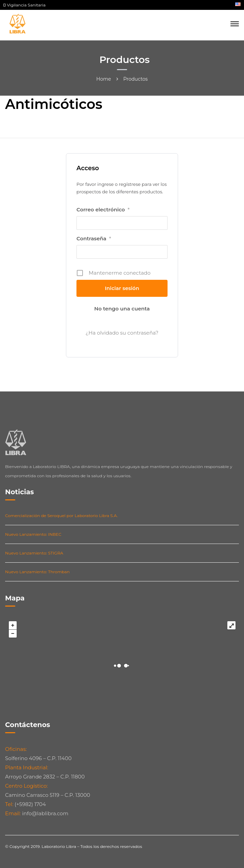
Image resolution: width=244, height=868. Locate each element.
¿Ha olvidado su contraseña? (122, 333)
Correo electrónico (103, 210)
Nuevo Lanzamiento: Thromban (37, 572)
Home (103, 79)
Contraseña (94, 239)
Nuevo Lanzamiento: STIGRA (34, 553)
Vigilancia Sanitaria (24, 5)
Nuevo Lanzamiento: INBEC (33, 534)
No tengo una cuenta (122, 309)
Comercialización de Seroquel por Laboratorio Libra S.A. (62, 516)
